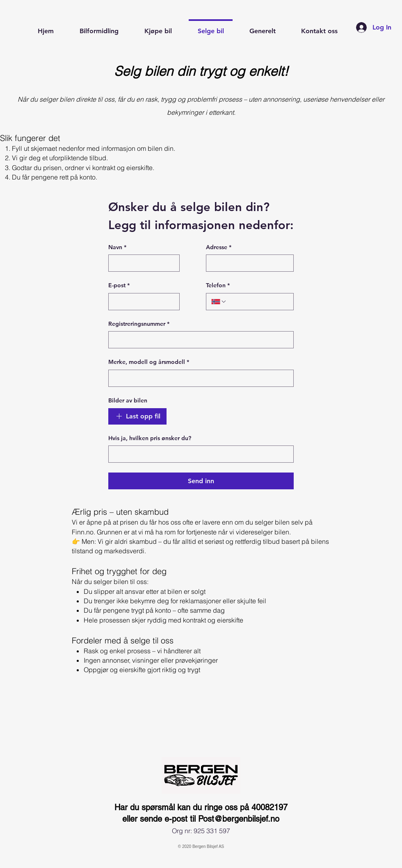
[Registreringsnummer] (199, 340)
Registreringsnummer (139, 324)
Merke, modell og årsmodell (149, 362)
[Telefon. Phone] (258, 302)
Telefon (218, 286)
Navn (117, 248)
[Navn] (142, 263)
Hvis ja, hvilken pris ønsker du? (150, 438)
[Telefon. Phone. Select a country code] (219, 302)
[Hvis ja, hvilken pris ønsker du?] (199, 454)
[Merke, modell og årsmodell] (199, 378)
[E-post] (142, 302)
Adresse (219, 248)
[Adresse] (247, 263)
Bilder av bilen (128, 400)
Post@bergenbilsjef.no (239, 819)
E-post (119, 286)
